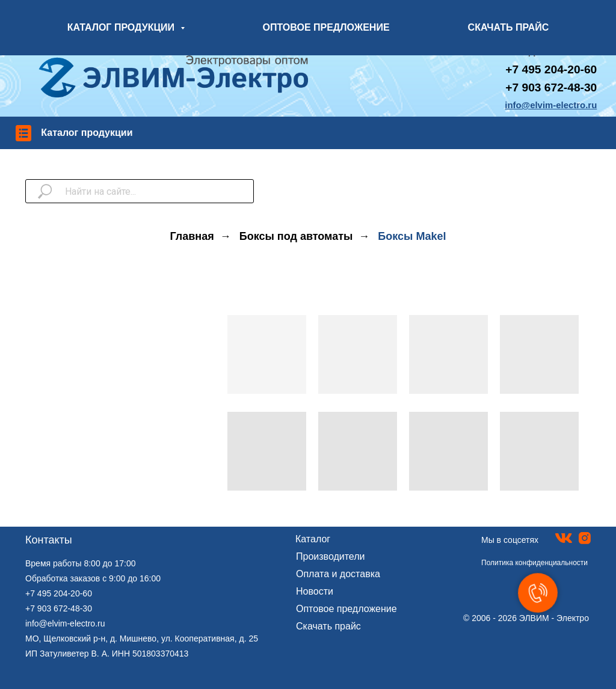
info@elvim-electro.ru (65, 623)
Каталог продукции (87, 133)
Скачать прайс (328, 626)
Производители (331, 556)
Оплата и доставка (338, 574)
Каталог (313, 539)
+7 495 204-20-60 (59, 593)
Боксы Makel (412, 236)
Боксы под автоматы (296, 236)
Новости (315, 591)
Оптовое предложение (346, 609)
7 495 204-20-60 (554, 69)
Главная (192, 236)
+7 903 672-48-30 (551, 87)
